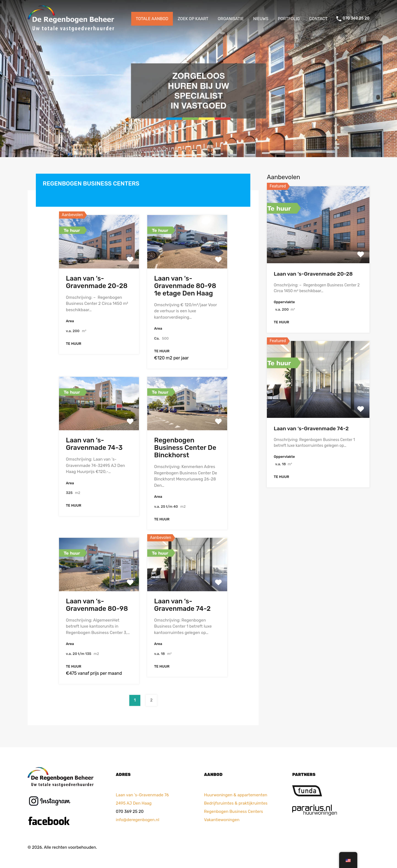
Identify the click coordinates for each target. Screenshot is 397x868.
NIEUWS (261, 19)
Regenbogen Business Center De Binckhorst (185, 448)
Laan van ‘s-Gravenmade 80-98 (97, 605)
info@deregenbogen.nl (138, 820)
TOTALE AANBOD (152, 19)
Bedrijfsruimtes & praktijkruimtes (236, 803)
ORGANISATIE (231, 19)
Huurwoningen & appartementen (236, 795)
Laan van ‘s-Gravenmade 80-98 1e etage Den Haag (185, 286)
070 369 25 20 (356, 18)
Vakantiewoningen (222, 820)
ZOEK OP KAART (193, 19)
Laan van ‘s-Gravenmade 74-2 (182, 605)
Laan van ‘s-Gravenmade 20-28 (97, 282)
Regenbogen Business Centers (234, 811)
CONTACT (318, 19)
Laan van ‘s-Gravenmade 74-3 (94, 444)
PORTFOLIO (289, 19)
